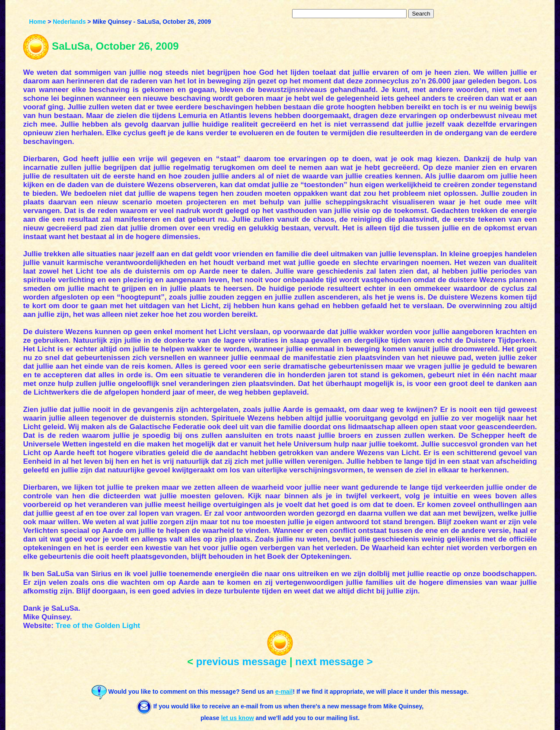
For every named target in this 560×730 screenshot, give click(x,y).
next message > (334, 661)
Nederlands (69, 22)
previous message (241, 661)
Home (37, 22)
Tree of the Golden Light (98, 626)
